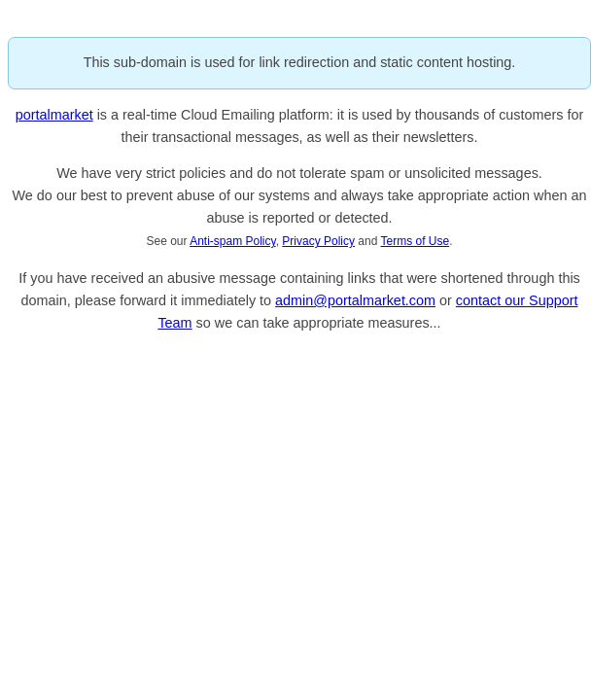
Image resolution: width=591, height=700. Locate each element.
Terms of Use (416, 241)
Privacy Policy (318, 241)
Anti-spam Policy (232, 241)
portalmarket (54, 115)
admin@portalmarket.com (355, 300)
